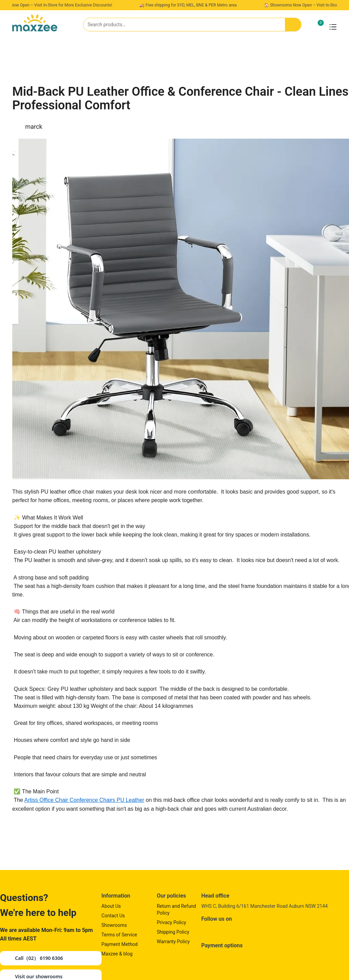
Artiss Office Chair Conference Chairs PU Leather (84, 800)
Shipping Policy (173, 932)
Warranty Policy (173, 942)
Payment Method (120, 944)
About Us (111, 906)
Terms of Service (119, 935)
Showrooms (114, 925)
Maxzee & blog (117, 954)
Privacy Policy (171, 922)
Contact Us (113, 916)
